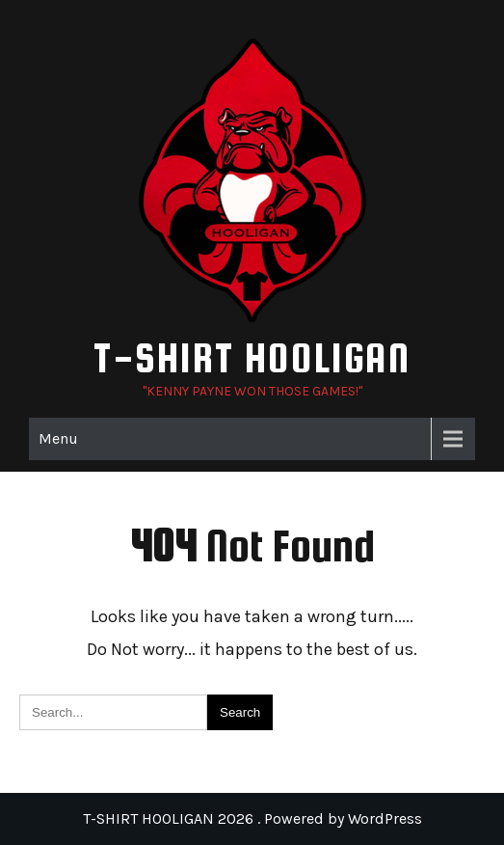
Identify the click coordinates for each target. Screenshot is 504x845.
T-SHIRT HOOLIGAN (252, 357)
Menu (58, 438)
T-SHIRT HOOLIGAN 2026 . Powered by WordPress (252, 818)
